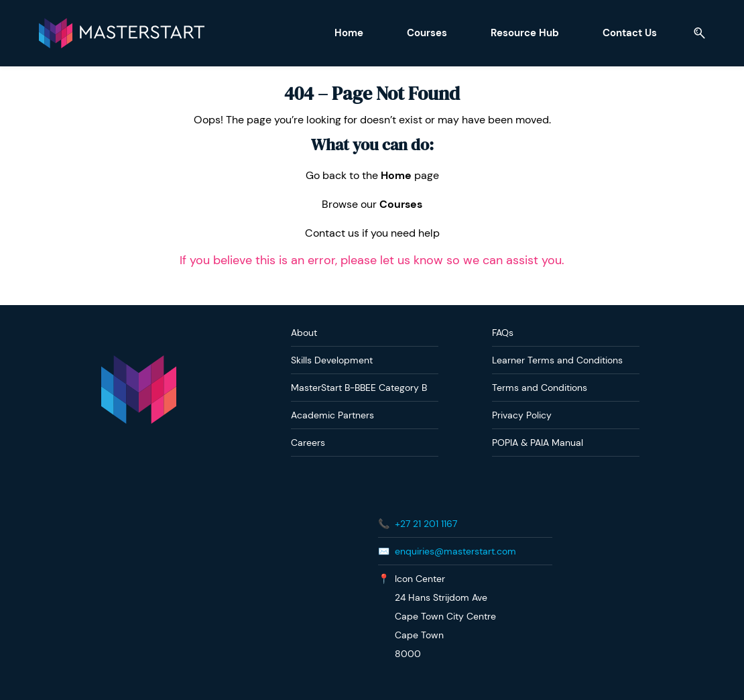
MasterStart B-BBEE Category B (359, 387)
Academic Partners (332, 414)
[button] (694, 33)
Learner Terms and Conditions (557, 359)
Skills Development (332, 359)
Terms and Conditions (540, 387)
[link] (139, 361)
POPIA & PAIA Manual (538, 442)
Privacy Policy (522, 414)
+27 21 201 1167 (426, 523)
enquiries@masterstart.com (455, 550)
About (304, 332)
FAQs (503, 332)
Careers (308, 442)
